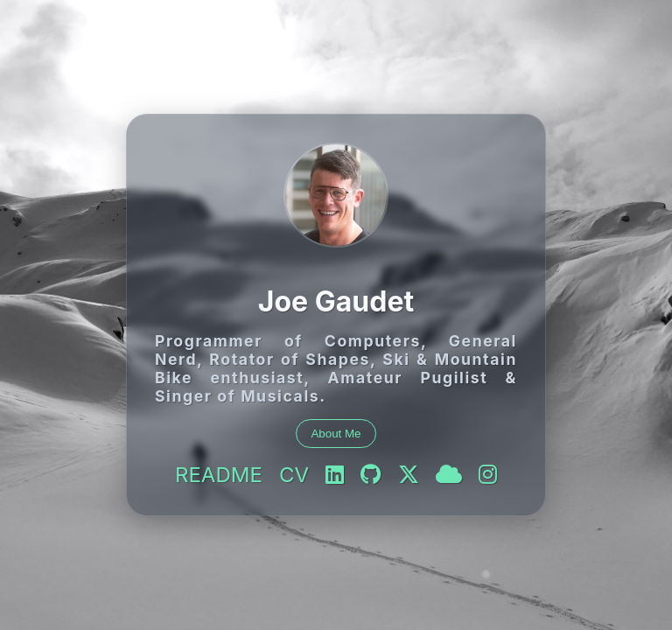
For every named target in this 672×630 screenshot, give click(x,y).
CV (294, 475)
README (219, 475)
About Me (336, 434)
